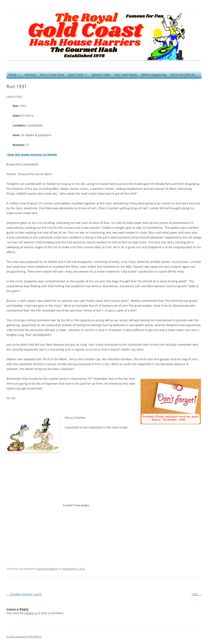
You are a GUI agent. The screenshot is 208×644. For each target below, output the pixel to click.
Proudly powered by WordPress (24, 637)
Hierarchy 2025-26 (183, 75)
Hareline (30, 75)
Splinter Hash (101, 75)
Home (15, 75)
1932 (196, 594)
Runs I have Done (52, 75)
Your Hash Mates (126, 75)
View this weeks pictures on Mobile (32, 155)
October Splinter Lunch (24, 594)
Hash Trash (78, 75)
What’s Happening (154, 75)
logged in (31, 613)
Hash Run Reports (47, 569)
